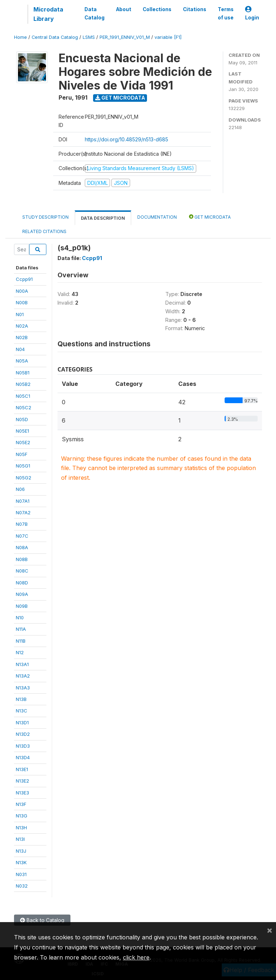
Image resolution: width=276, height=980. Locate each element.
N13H (21, 828)
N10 (20, 617)
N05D (22, 419)
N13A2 (23, 676)
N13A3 (23, 688)
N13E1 (22, 769)
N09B (22, 606)
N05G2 (24, 478)
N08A (22, 547)
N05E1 (22, 431)
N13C (22, 711)
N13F (21, 804)
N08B (22, 559)
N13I (20, 839)
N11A (21, 629)
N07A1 (23, 501)
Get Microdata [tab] (210, 217)
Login (252, 13)
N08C (22, 571)
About (124, 9)
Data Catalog (95, 13)
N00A (22, 291)
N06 (20, 489)
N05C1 (23, 396)
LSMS (89, 37)
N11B (21, 641)
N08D (22, 583)
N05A (22, 361)
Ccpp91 (24, 279)
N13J (21, 851)
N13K (21, 862)
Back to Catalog (42, 920)
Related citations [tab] (44, 231)
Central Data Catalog (55, 37)
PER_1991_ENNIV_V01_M (125, 37)
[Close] (270, 930)
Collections (157, 9)
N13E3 (22, 793)
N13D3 (23, 746)
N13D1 (22, 723)
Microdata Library (48, 14)
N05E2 (23, 442)
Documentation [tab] (157, 217)
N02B (22, 337)
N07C (22, 536)
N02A (22, 326)
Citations (195, 9)
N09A (22, 594)
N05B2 (23, 384)
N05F (22, 454)
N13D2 (23, 734)
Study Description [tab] (45, 217)
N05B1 (23, 373)
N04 (20, 349)
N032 (22, 886)
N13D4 (23, 757)
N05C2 (24, 407)
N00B (22, 302)
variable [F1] (168, 37)
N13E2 (22, 781)
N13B (21, 699)
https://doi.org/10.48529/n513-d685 (126, 139)
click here (136, 957)
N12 (20, 652)
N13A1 (22, 664)
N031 (21, 874)
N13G (22, 816)
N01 (20, 314)
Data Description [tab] (103, 218)
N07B (22, 524)
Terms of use (226, 13)
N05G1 (23, 466)
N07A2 (23, 512)
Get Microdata (120, 98)
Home (20, 37)
